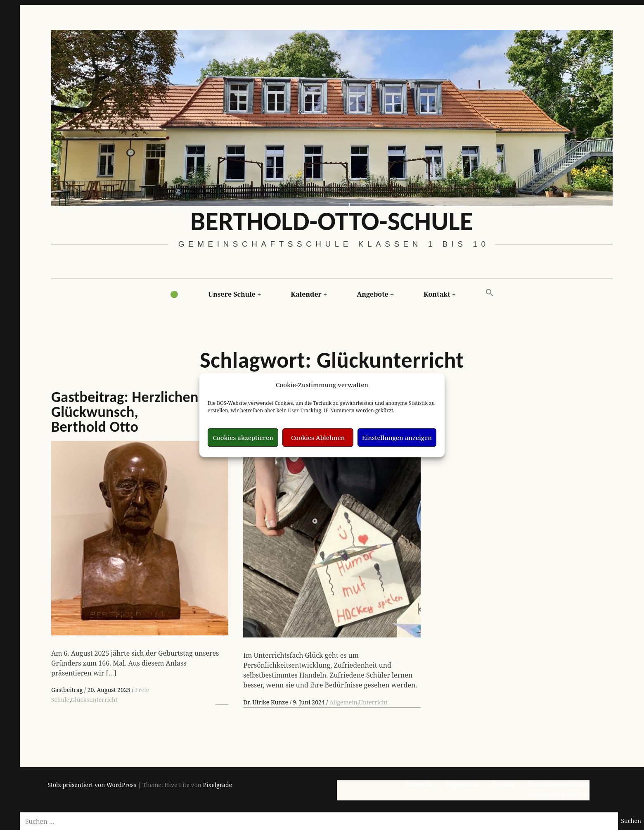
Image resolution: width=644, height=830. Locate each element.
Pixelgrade (217, 785)
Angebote (373, 294)
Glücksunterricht (94, 700)
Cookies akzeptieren (243, 438)
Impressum (462, 785)
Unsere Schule (232, 294)
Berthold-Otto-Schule (331, 221)
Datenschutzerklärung (559, 785)
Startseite (419, 785)
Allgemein (343, 702)
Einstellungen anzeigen (397, 438)
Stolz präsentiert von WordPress (92, 785)
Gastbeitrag (68, 690)
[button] (490, 293)
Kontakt (437, 294)
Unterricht (373, 702)
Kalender (306, 294)
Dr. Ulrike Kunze (266, 702)
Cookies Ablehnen (318, 438)
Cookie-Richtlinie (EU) (559, 795)
